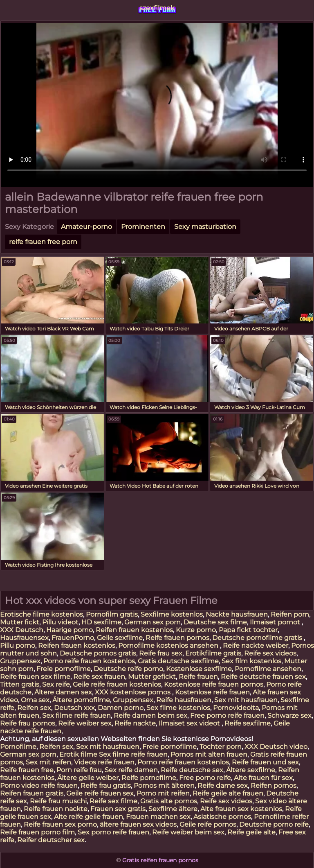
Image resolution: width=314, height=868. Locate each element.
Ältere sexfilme (251, 770)
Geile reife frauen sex (100, 793)
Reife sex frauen (99, 677)
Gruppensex (20, 661)
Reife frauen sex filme (35, 677)
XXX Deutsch (22, 630)
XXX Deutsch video (276, 747)
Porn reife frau (79, 770)
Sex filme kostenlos (178, 708)
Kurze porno (196, 630)
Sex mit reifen (48, 762)
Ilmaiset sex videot (190, 723)
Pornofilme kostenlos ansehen (169, 645)
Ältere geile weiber (88, 778)
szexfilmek (157, 8)
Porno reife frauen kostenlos (89, 661)
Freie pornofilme (64, 669)
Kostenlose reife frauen (212, 692)
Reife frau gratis (106, 785)
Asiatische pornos (222, 817)
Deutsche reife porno (128, 669)
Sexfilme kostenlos (172, 614)
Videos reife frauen (104, 762)
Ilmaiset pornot (276, 622)
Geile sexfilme (120, 638)
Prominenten (143, 227)
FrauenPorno (73, 638)
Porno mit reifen (163, 793)
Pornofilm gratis (112, 614)
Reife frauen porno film (37, 832)
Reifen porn (290, 614)
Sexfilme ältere (173, 809)
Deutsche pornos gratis (98, 653)
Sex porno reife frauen (113, 832)
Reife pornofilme (149, 778)
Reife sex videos (270, 653)
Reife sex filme (113, 801)
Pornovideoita (236, 708)
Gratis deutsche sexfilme (178, 661)
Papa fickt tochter (248, 630)
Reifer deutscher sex (51, 840)
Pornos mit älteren (164, 785)
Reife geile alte (251, 832)
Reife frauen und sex (265, 762)
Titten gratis (20, 684)
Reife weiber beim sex (188, 832)
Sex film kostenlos (251, 661)
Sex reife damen (131, 770)
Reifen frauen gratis (32, 793)
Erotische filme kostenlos (41, 614)
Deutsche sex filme (215, 622)
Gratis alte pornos (169, 801)
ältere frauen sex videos (138, 824)
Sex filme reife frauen (76, 715)
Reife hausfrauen (184, 700)
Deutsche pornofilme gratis (258, 638)
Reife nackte (135, 723)
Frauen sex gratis (118, 809)
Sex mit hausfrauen (246, 700)
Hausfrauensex (24, 638)
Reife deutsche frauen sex (263, 677)
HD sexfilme (101, 622)
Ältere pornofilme (81, 700)
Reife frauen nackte (56, 809)
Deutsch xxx (74, 708)
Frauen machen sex (158, 817)
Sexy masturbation (205, 227)
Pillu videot (60, 622)
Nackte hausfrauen (237, 614)
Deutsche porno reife (274, 824)
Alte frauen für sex (263, 778)
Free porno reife (205, 778)
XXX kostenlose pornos (133, 692)
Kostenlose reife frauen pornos (214, 684)
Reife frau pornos (28, 723)
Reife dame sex (223, 785)
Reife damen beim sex (150, 715)
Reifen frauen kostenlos (134, 630)
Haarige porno (70, 630)
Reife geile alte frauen (228, 793)
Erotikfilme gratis (213, 653)
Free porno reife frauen (227, 715)
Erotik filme (78, 754)
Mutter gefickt (152, 677)
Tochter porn (221, 747)
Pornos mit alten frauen (209, 754)
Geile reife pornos (208, 824)
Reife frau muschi (58, 801)
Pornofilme (18, 747)
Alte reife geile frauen (89, 817)
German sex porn (153, 622)
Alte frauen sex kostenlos (241, 809)
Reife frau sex (161, 653)
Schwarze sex (289, 715)
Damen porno (121, 708)
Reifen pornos (274, 785)
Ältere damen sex (63, 692)
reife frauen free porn (43, 242)
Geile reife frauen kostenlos (117, 684)
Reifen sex (34, 708)
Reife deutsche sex (192, 770)
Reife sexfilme (248, 723)
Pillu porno (18, 645)
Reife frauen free (27, 770)
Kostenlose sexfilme (199, 669)
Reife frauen (198, 677)
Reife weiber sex (85, 723)
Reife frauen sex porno (60, 824)
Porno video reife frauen (39, 785)
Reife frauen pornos (177, 638)
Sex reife (56, 684)
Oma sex (35, 700)
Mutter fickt (20, 622)
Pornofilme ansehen (268, 669)
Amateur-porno (86, 227)
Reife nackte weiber (256, 645)
